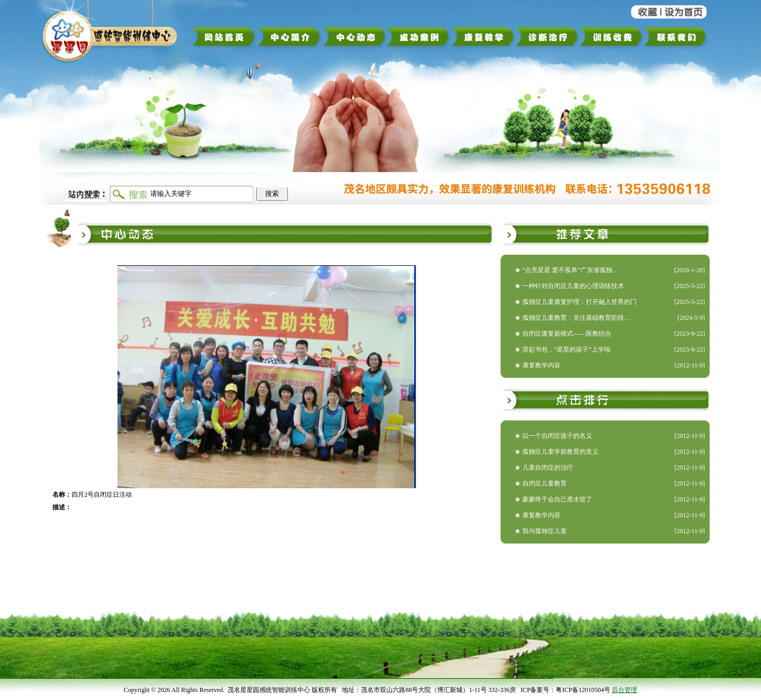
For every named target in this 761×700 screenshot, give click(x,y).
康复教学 (483, 36)
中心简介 (289, 36)
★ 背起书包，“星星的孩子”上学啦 (563, 349)
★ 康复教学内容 (537, 365)
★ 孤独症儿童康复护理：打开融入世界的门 (576, 302)
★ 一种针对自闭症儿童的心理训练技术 (569, 286)
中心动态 (354, 36)
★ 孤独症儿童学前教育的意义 (556, 452)
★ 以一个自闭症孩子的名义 (553, 436)
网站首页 (224, 36)
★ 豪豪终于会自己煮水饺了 (553, 499)
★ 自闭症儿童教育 (541, 483)
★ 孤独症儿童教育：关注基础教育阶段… (572, 318)
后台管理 (624, 690)
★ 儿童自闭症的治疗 (544, 468)
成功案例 (419, 36)
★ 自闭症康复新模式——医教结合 (563, 334)
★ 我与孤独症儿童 (541, 531)
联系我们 (679, 36)
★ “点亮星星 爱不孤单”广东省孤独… (567, 270)
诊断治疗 (547, 36)
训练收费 (611, 36)
